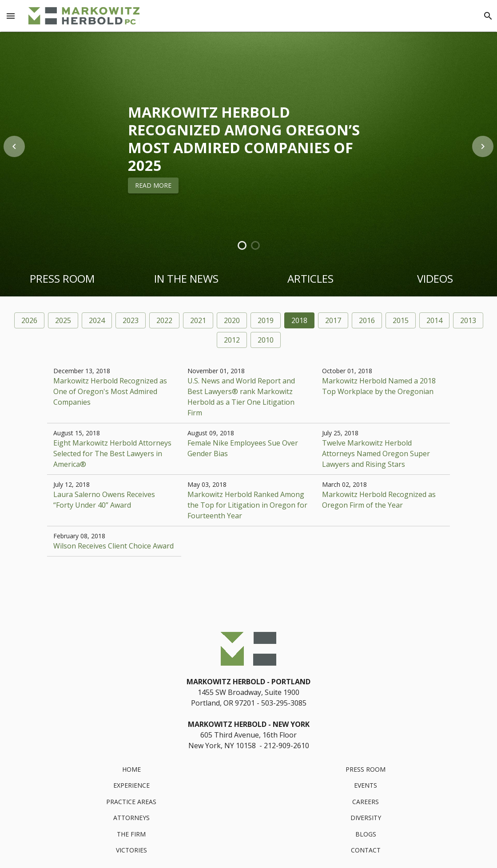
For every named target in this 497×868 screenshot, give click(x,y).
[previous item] (14, 146)
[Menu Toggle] (11, 16)
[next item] (483, 146)
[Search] (488, 16)
